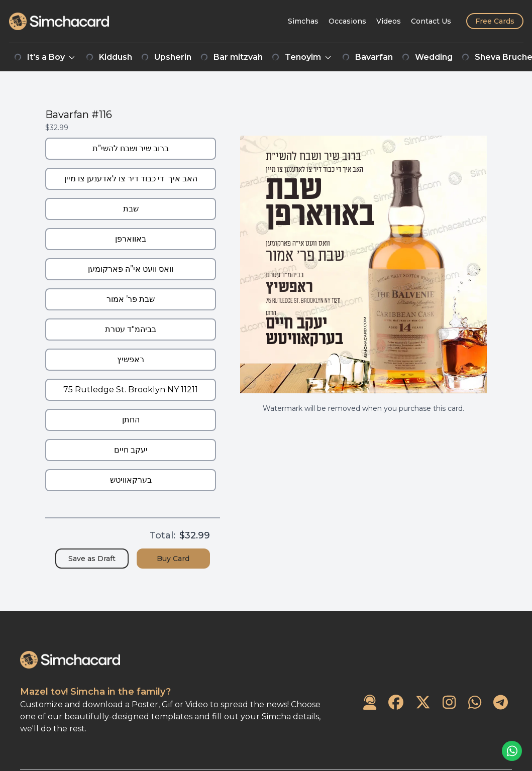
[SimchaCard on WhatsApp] (475, 703)
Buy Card (173, 559)
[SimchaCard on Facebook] (396, 703)
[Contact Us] (431, 21)
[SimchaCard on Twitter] (423, 703)
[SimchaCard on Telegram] (501, 703)
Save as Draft (92, 559)
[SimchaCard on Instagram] (449, 703)
